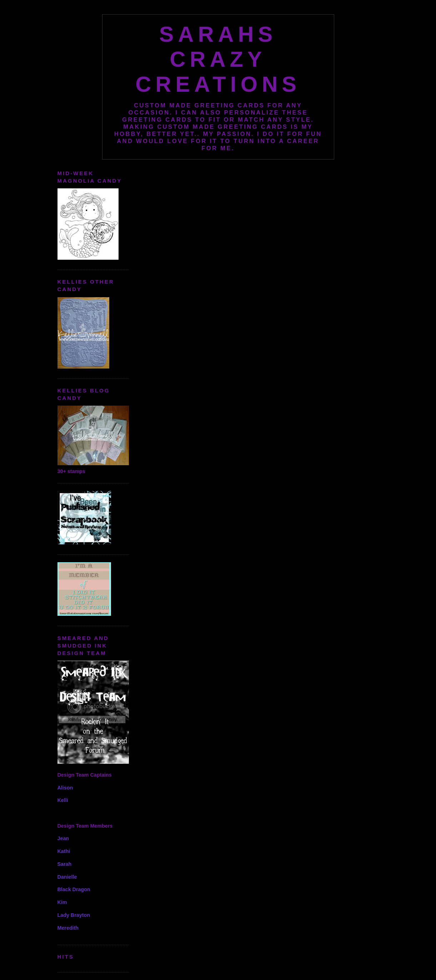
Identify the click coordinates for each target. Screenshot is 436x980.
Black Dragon (74, 889)
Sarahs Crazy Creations (218, 59)
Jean (63, 838)
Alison (65, 788)
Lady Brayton (74, 915)
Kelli (63, 800)
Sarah (65, 864)
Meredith (68, 928)
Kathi (64, 851)
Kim (62, 902)
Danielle (67, 877)
